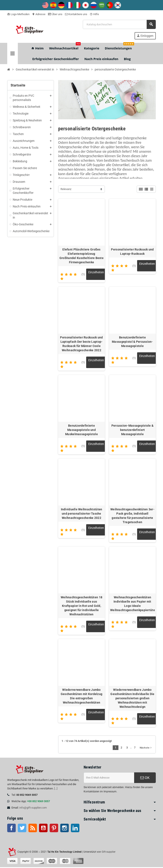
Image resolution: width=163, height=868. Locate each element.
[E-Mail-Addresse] (109, 779)
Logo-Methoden (18, 14)
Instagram (65, 829)
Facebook (11, 829)
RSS (33, 829)
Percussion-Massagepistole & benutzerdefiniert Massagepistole (133, 430)
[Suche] (119, 24)
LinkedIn (75, 829)
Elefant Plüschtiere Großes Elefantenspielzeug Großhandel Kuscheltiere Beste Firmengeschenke (81, 256)
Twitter (22, 829)
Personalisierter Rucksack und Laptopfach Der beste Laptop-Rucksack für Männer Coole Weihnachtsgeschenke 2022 (81, 344)
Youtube (43, 829)
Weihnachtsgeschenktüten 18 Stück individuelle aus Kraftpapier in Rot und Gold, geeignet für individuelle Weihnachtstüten (81, 606)
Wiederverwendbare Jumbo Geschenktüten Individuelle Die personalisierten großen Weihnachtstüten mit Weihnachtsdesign (132, 699)
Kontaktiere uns (76, 14)
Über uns (55, 14)
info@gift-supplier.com (33, 808)
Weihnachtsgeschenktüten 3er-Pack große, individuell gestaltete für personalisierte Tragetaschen (132, 516)
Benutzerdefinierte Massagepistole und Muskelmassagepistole (81, 430)
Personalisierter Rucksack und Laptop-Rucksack (132, 252)
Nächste (146, 749)
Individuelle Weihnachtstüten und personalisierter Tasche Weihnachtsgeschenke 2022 (82, 514)
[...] (56, 789)
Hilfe (94, 14)
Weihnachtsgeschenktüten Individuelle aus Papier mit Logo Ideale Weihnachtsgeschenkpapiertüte (132, 604)
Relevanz (66, 189)
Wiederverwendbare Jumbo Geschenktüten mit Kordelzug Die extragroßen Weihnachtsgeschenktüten (82, 697)
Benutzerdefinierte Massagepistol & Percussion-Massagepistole (132, 342)
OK (145, 779)
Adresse (39, 14)
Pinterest (54, 829)
